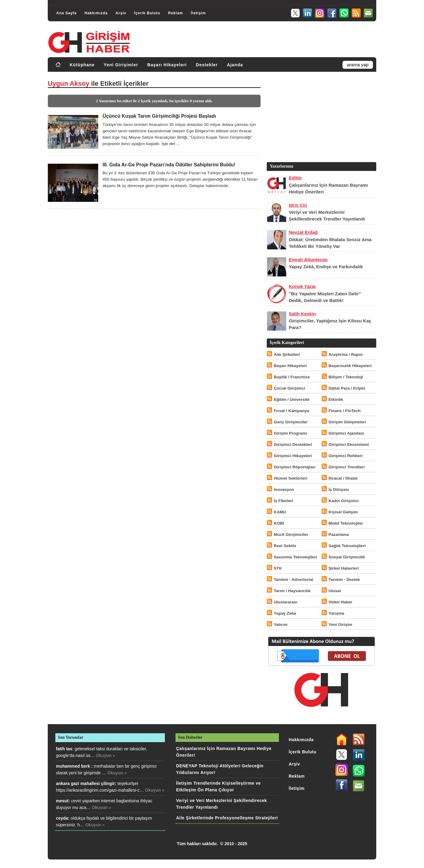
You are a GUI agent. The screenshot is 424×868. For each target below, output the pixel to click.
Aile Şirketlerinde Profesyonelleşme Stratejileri (227, 818)
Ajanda (235, 65)
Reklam (176, 13)
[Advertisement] (321, 118)
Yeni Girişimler (121, 65)
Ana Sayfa (66, 13)
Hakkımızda (96, 13)
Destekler (207, 65)
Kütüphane (82, 65)
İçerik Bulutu (147, 13)
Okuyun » (106, 755)
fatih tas (64, 749)
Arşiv (121, 13)
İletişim (198, 13)
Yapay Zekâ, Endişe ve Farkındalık (326, 267)
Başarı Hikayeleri (167, 65)
